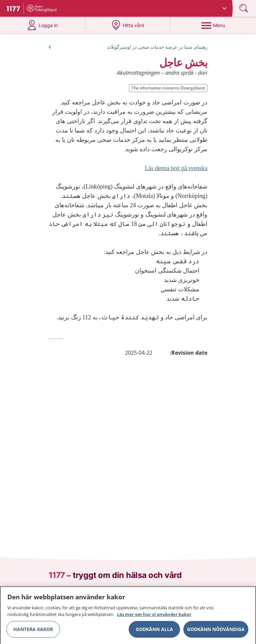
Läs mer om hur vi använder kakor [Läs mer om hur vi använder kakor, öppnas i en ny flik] (154, 616)
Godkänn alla (154, 631)
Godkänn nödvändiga (216, 631)
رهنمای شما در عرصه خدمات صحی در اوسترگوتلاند (157, 47)
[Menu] (213, 25)
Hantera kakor (33, 631)
